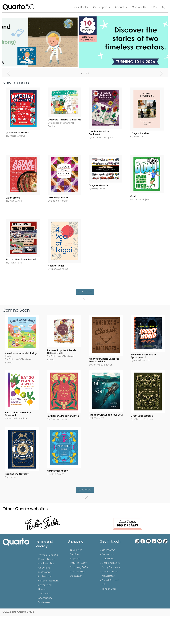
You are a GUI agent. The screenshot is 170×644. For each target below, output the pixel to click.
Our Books (81, 8)
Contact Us (139, 8)
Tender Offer (109, 576)
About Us (121, 8)
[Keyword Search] (164, 8)
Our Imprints (101, 8)
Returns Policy (78, 550)
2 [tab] (84, 73)
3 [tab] (86, 73)
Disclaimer (76, 563)
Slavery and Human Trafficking (45, 576)
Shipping (75, 546)
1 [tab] (82, 73)
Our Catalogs (78, 559)
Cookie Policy (46, 551)
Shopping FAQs (79, 554)
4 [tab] (88, 73)
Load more (86, 288)
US (153, 8)
